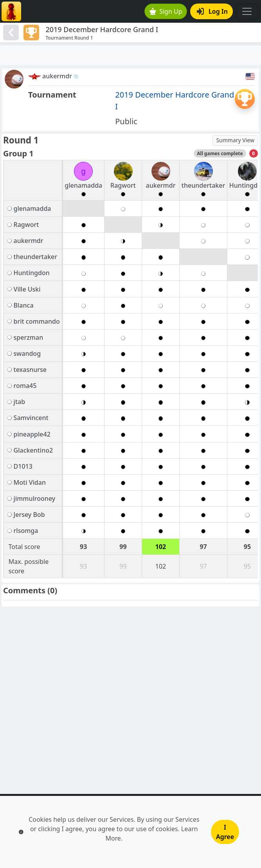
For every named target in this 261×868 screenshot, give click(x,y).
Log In (212, 11)
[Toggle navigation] (247, 11)
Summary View (235, 140)
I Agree (225, 832)
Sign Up (166, 11)
